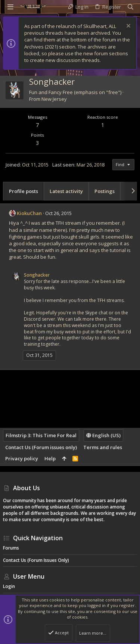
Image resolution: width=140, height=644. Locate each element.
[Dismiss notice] (127, 27)
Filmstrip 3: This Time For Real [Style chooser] (41, 435)
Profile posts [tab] (24, 191)
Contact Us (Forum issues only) (41, 447)
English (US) (103, 435)
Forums (11, 548)
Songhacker (37, 275)
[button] (10, 7)
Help (50, 458)
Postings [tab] (105, 191)
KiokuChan (29, 213)
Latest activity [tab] (66, 191)
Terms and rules (103, 447)
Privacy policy (22, 458)
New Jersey (54, 99)
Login (9, 586)
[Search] (130, 7)
